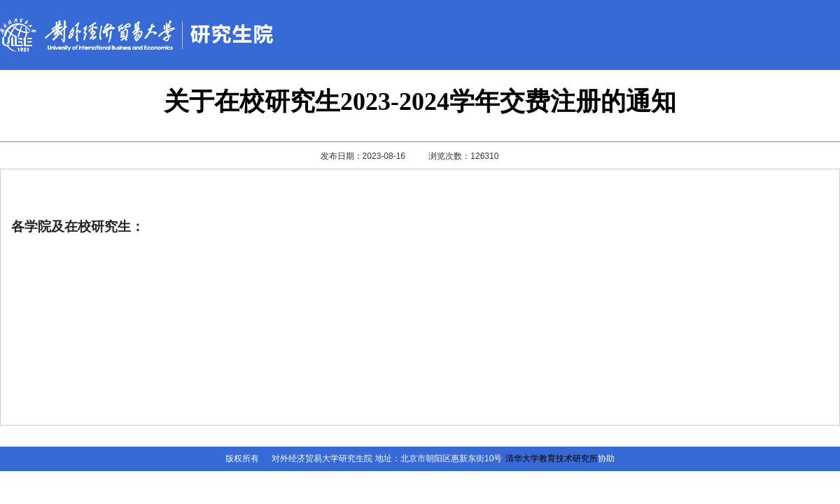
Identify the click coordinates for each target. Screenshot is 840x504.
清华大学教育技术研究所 (552, 458)
